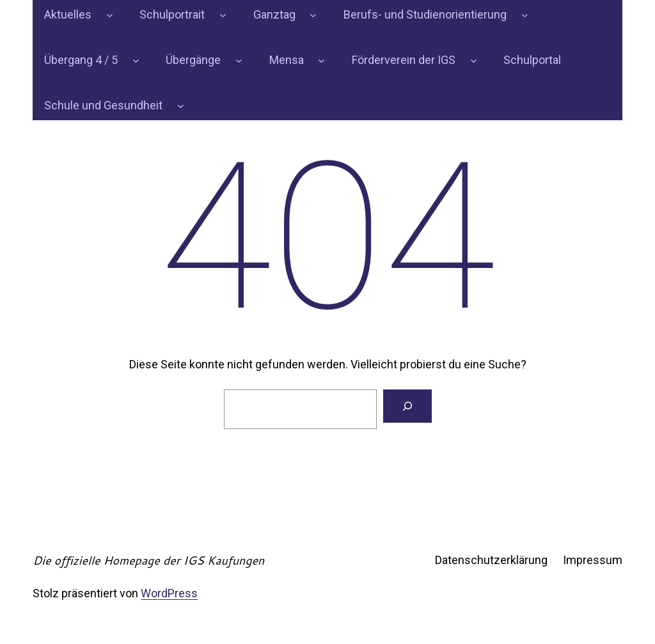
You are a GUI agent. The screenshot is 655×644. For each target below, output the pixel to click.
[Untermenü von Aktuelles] (110, 15)
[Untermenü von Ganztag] (313, 15)
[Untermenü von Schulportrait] (223, 15)
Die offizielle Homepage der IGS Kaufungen (148, 560)
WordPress (169, 593)
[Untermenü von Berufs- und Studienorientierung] (525, 15)
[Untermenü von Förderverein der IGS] (474, 60)
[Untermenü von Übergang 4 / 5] (136, 60)
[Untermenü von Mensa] (321, 60)
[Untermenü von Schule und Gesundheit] (181, 106)
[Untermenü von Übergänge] (239, 60)
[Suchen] (407, 406)
